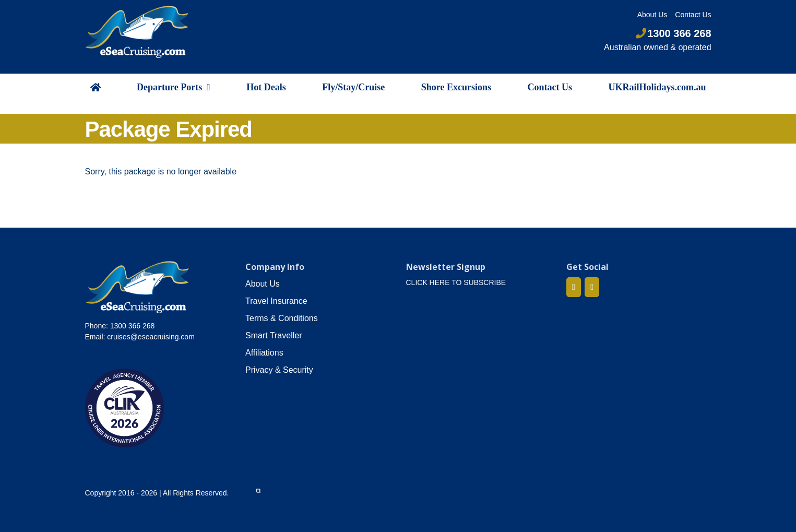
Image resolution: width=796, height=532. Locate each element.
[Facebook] (574, 287)
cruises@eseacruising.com (151, 337)
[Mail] (592, 287)
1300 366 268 (674, 33)
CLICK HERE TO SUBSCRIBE (456, 282)
